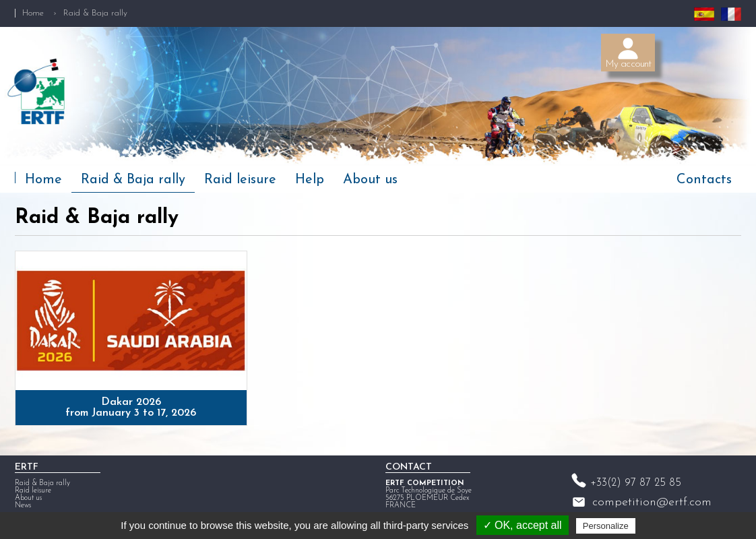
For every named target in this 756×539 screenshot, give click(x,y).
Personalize (606, 526)
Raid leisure (240, 180)
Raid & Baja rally (133, 180)
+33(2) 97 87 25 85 (636, 483)
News (23, 506)
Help (310, 180)
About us (370, 180)
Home (33, 13)
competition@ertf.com (652, 502)
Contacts (704, 180)
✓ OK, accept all (523, 525)
